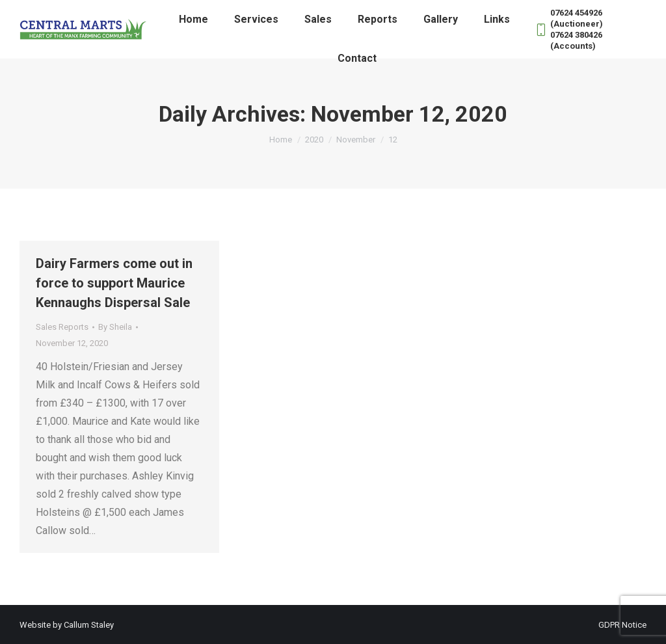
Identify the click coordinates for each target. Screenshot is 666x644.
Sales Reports (62, 327)
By (115, 327)
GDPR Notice (622, 625)
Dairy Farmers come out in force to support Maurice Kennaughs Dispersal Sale (114, 283)
